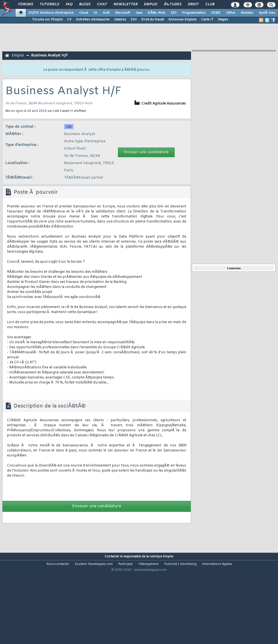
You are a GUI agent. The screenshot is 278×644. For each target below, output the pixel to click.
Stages (223, 20)
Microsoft (123, 13)
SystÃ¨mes (267, 13)
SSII (134, 20)
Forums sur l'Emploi (48, 20)
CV (69, 20)
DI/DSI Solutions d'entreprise (51, 13)
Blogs (85, 4)
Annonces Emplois (182, 20)
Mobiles (247, 13)
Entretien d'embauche (93, 20)
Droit (193, 4)
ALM (106, 13)
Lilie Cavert (61, 111)
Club (210, 4)
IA (95, 13)
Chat (102, 4)
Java (139, 13)
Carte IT (207, 20)
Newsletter (125, 4)
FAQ (69, 4)
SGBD (216, 13)
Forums (26, 4)
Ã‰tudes (173, 4)
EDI (174, 13)
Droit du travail (153, 20)
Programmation (194, 13)
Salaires (120, 20)
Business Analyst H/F (50, 55)
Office (231, 13)
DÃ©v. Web (156, 13)
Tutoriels (49, 4)
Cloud (84, 13)
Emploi (151, 4)
